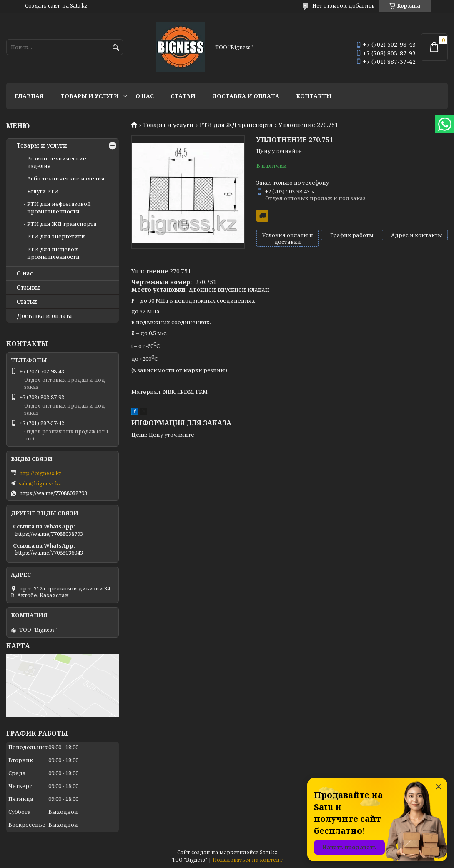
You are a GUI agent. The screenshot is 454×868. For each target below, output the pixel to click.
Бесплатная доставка (262, 216)
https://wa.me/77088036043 (49, 553)
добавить (361, 6)
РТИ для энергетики (56, 236)
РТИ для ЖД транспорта (236, 125)
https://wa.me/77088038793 (53, 493)
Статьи (183, 96)
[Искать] (116, 48)
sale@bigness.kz (40, 483)
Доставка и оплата (246, 96)
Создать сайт (43, 6)
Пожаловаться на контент (248, 860)
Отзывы (28, 288)
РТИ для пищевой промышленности (53, 253)
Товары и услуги (90, 96)
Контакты (314, 96)
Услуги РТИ (43, 191)
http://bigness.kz (40, 473)
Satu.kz (268, 852)
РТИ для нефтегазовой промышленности (59, 208)
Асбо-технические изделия (66, 178)
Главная (29, 96)
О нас (145, 96)
